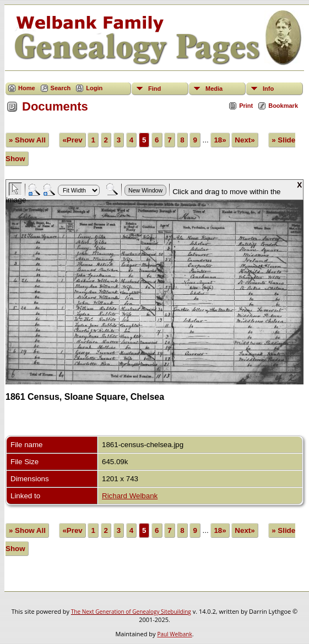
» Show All (27, 140)
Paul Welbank (174, 634)
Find (154, 89)
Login (94, 88)
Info (268, 89)
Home (27, 88)
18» (220, 140)
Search (61, 88)
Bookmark (283, 106)
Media (214, 89)
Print (246, 106)
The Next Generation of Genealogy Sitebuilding (131, 612)
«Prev (72, 140)
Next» (245, 140)
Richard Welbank (130, 496)
